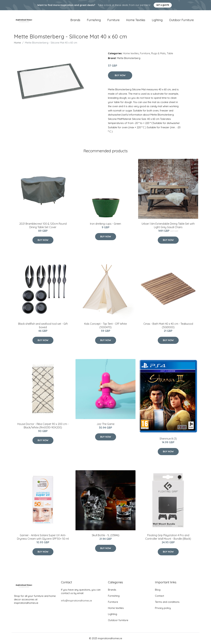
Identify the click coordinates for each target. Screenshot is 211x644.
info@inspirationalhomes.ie (76, 601)
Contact (159, 596)
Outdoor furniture (181, 20)
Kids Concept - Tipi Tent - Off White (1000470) (105, 325)
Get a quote (163, 5)
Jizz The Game (105, 424)
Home (17, 43)
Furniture (113, 20)
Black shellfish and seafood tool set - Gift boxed (43, 325)
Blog (158, 590)
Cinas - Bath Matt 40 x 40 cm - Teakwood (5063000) (168, 325)
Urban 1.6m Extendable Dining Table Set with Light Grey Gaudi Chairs (168, 225)
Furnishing (94, 20)
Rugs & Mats (158, 53)
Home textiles (136, 20)
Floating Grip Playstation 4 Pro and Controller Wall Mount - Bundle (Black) (168, 537)
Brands (75, 20)
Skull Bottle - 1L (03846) (106, 535)
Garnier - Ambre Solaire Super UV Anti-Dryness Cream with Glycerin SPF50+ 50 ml (43, 537)
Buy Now (120, 75)
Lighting (157, 20)
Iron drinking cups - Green (105, 224)
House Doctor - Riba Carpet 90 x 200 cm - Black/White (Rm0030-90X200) (43, 426)
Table (170, 53)
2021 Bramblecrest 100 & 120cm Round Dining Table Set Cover (43, 225)
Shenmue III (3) (168, 439)
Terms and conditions (167, 602)
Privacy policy (163, 608)
